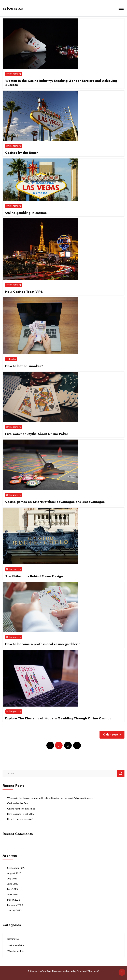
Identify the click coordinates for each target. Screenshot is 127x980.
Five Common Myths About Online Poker (37, 434)
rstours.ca (13, 8)
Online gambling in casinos (26, 213)
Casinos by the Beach (22, 153)
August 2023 (14, 873)
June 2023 (13, 884)
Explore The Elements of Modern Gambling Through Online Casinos (58, 718)
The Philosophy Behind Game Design (34, 576)
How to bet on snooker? (24, 366)
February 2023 (15, 905)
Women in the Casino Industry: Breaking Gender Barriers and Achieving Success (61, 83)
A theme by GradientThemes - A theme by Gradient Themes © (64, 971)
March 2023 (14, 900)
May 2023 (12, 889)
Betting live (11, 359)
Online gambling (14, 74)
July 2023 (12, 878)
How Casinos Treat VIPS (24, 292)
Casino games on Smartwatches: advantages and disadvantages (55, 502)
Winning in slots (16, 951)
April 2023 (13, 894)
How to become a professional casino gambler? (42, 644)
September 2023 (16, 868)
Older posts (111, 735)
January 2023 (14, 910)
